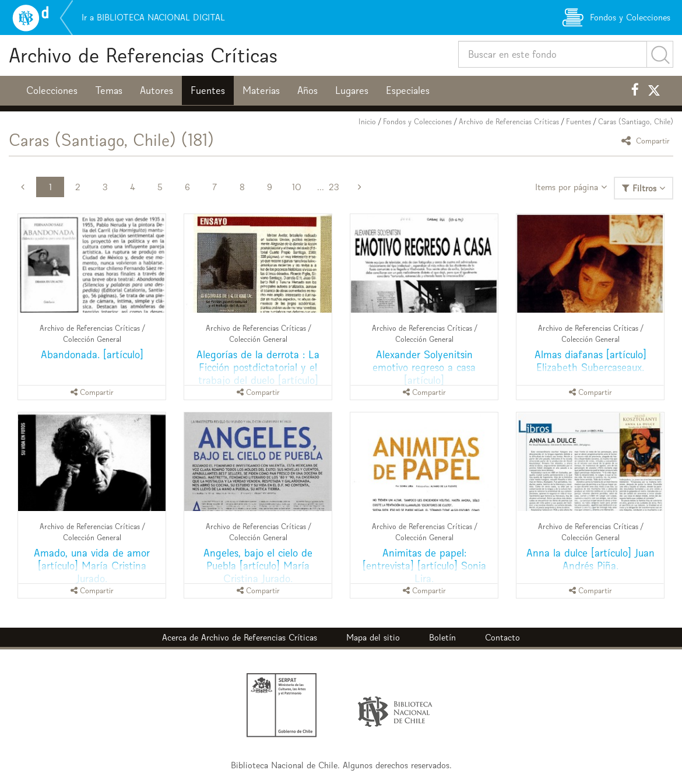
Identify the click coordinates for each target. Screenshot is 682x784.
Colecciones (52, 90)
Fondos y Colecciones (417, 122)
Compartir (647, 140)
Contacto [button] (502, 637)
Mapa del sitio (373, 637)
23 (334, 187)
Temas (109, 90)
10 (297, 187)
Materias (261, 90)
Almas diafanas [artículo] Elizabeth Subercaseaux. (590, 361)
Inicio (367, 122)
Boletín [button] (442, 637)
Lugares (352, 90)
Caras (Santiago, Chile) (636, 122)
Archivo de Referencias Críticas (143, 55)
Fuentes (208, 90)
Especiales (408, 90)
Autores (157, 90)
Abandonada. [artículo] (92, 354)
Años (307, 90)
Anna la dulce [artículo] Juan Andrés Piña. (590, 559)
